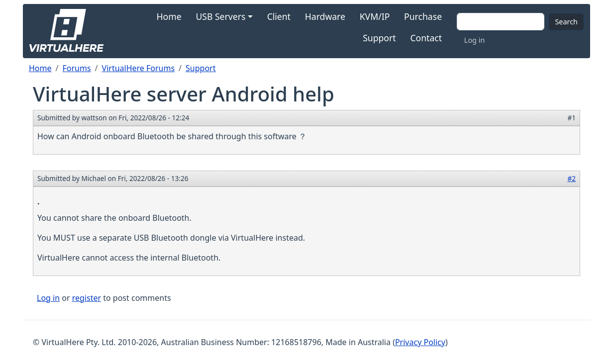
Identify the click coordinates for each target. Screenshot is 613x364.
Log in (474, 40)
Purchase (423, 16)
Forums (76, 68)
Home (169, 16)
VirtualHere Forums (139, 68)
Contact (426, 38)
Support (379, 38)
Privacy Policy (420, 342)
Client (279, 16)
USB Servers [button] (220, 16)
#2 (571, 178)
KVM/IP (375, 16)
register (87, 298)
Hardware (325, 16)
